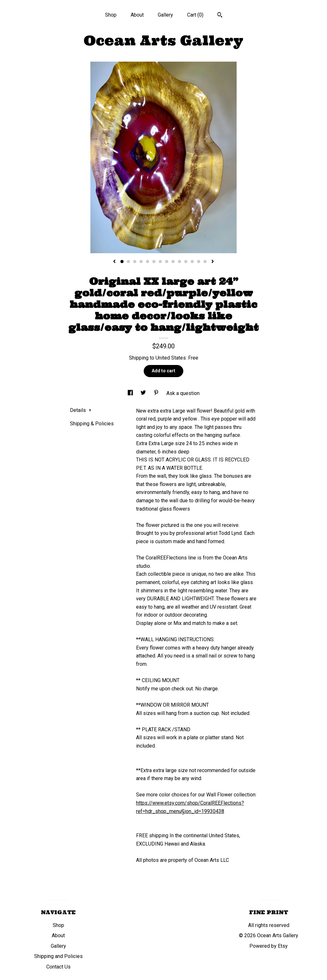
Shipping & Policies (92, 424)
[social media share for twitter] (144, 393)
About (137, 15)
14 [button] (205, 262)
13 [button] (199, 262)
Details (81, 410)
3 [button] (135, 262)
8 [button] (167, 262)
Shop (111, 15)
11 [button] (186, 262)
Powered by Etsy (269, 946)
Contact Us (58, 967)
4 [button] (141, 262)
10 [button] (179, 262)
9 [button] (173, 262)
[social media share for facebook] (131, 393)
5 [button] (148, 262)
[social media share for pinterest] (157, 393)
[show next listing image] (213, 262)
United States (171, 358)
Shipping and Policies (58, 956)
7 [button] (160, 262)
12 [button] (192, 262)
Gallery (165, 15)
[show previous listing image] (114, 262)
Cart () (195, 15)
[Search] (220, 16)
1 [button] (122, 262)
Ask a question (183, 393)
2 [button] (128, 262)
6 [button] (154, 262)
